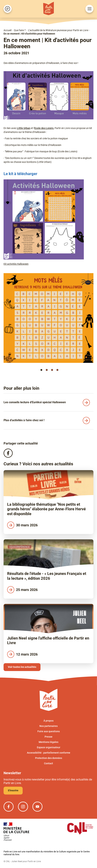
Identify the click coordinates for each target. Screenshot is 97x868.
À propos (48, 721)
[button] (41, 370)
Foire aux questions (49, 731)
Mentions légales (48, 742)
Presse (48, 737)
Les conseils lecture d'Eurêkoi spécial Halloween (35, 402)
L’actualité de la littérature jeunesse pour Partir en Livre (58, 30)
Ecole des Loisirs (44, 128)
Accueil (7, 30)
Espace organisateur (49, 747)
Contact (48, 763)
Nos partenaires (48, 726)
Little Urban (24, 128)
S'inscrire (13, 790)
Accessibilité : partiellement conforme (49, 753)
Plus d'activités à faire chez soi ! (24, 420)
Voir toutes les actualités (22, 667)
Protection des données (49, 758)
